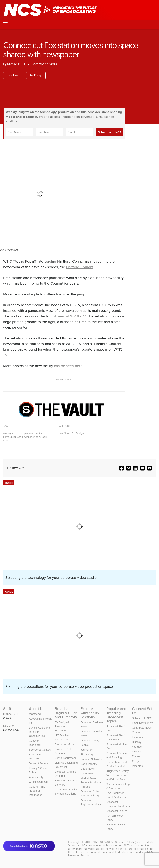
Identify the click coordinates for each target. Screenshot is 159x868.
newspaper (28, 437)
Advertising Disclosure (36, 756)
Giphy (135, 761)
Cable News (88, 769)
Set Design (36, 75)
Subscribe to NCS (142, 718)
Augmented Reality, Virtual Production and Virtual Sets (118, 775)
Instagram (138, 766)
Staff (7, 709)
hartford (39, 433)
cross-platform (26, 433)
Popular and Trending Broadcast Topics (116, 715)
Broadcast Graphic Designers (65, 774)
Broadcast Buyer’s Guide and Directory (66, 713)
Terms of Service (39, 763)
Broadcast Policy (90, 740)
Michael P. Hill (16, 64)
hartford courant (12, 437)
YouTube (137, 747)
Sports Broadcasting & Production (118, 786)
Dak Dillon (9, 726)
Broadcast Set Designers (63, 751)
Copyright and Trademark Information (37, 791)
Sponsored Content (40, 750)
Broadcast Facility (117, 811)
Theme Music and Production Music (117, 764)
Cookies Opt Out (39, 782)
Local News (13, 75)
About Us (37, 709)
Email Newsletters (143, 723)
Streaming (87, 754)
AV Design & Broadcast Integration (62, 726)
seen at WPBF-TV (71, 316)
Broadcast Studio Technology (116, 737)
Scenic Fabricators (65, 758)
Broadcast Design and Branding (117, 755)
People (85, 745)
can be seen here (68, 366)
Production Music (65, 744)
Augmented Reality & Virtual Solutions (66, 792)
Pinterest (137, 756)
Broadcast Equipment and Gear (118, 804)
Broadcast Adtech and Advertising (91, 793)
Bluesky (137, 742)
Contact (137, 732)
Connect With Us (143, 711)
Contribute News (142, 728)
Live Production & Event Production (116, 795)
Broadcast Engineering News (91, 802)
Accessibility (36, 777)
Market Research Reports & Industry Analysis (91, 782)
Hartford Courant (80, 267)
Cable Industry (89, 764)
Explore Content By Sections (90, 713)
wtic (5, 441)
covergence (10, 433)
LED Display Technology (62, 737)
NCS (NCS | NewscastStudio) (118, 842)
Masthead (35, 714)
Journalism (87, 750)
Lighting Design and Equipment (66, 765)
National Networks (91, 759)
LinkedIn (137, 752)
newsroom (42, 437)
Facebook (138, 737)
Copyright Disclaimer (35, 743)
